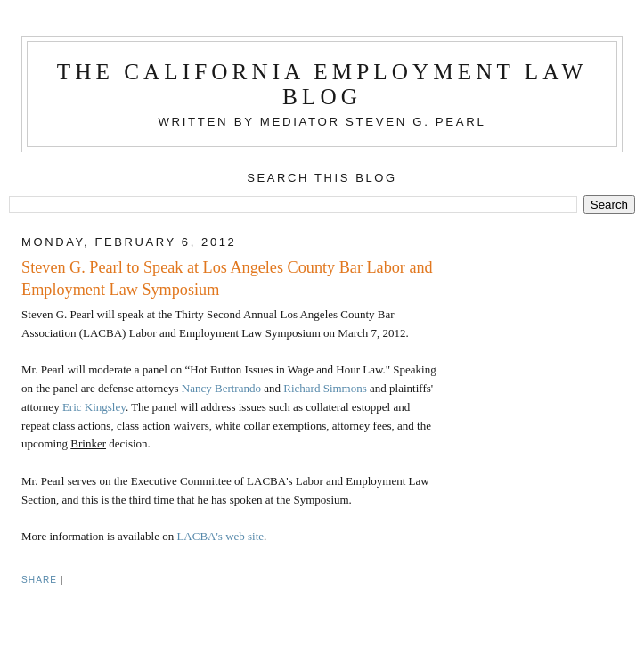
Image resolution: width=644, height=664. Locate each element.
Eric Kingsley (94, 407)
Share (39, 580)
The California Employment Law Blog (322, 84)
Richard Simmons (325, 388)
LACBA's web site (220, 536)
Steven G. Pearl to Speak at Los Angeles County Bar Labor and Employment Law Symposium (227, 279)
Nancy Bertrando (221, 388)
